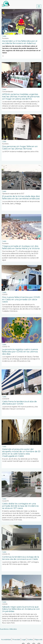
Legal (24, 640)
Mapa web (38, 640)
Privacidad (16, 640)
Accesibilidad (6, 640)
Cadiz (4, 36)
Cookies (30, 640)
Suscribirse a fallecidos (8, 629)
